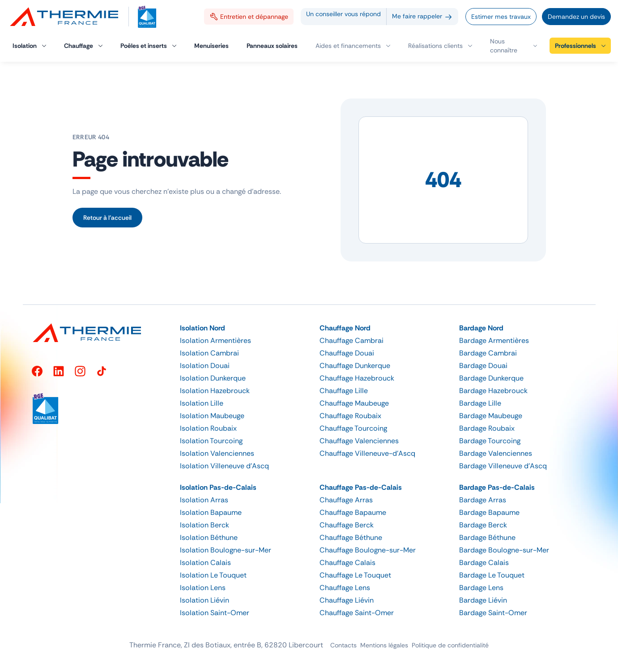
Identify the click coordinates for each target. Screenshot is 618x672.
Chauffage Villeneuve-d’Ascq (367, 453)
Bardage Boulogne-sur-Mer (504, 550)
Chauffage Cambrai (352, 340)
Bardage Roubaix (487, 428)
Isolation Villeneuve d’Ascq (224, 466)
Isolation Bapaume (211, 512)
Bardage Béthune (487, 537)
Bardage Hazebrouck (493, 391)
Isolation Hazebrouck (215, 391)
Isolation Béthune (209, 537)
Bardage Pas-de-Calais (497, 487)
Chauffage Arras (346, 500)
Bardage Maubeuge (491, 416)
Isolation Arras (204, 500)
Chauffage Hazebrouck (357, 378)
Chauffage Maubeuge (354, 403)
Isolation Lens (203, 588)
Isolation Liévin (205, 600)
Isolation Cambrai (209, 353)
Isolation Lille (202, 403)
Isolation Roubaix (208, 428)
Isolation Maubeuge (212, 416)
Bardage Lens (481, 588)
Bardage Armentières (494, 340)
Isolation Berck (205, 525)
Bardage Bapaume (489, 512)
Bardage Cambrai (488, 353)
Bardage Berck (483, 525)
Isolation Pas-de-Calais (218, 487)
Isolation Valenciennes (217, 453)
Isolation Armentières (215, 340)
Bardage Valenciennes (496, 453)
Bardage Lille (480, 403)
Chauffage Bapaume (353, 512)
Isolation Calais (205, 563)
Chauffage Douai (347, 353)
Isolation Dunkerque (213, 378)
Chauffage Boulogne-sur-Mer (368, 550)
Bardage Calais (484, 563)
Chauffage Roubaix (350, 416)
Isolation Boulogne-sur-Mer (226, 550)
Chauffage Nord (345, 328)
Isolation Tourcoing (211, 441)
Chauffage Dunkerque (355, 366)
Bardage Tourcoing (490, 441)
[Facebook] (37, 371)
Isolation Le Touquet (213, 575)
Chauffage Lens (345, 588)
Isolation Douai (205, 366)
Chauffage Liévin (347, 600)
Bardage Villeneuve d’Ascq (503, 466)
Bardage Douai (483, 366)
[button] (514, 46)
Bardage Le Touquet (492, 575)
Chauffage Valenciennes (359, 441)
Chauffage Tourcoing (353, 428)
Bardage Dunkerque (491, 378)
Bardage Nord (481, 328)
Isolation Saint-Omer (215, 613)
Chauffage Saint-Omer (357, 613)
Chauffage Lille (344, 391)
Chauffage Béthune (351, 537)
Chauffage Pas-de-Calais (361, 487)
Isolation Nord (202, 328)
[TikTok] (102, 371)
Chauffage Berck (347, 525)
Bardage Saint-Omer (493, 613)
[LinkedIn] (59, 371)
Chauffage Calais (347, 563)
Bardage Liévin (483, 600)
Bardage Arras (483, 500)
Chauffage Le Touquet (355, 575)
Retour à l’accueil (107, 218)
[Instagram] (80, 371)
